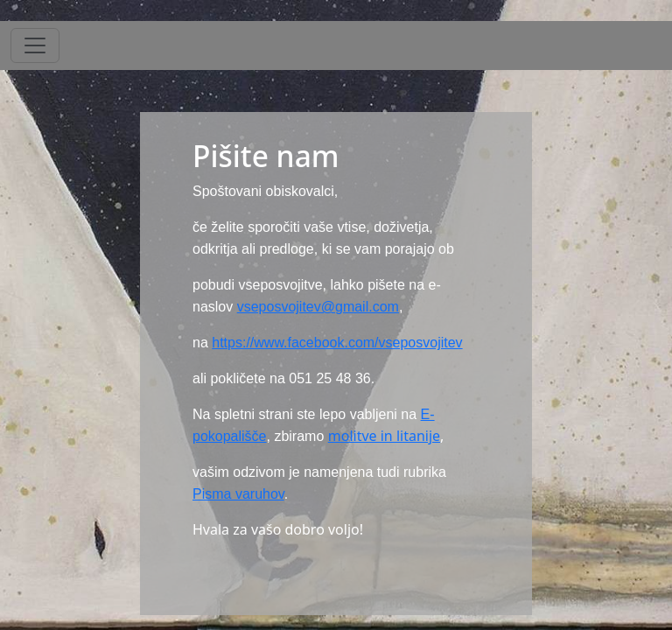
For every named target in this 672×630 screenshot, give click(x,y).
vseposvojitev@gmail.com (318, 307)
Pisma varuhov (238, 494)
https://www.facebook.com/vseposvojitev (337, 343)
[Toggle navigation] (35, 45)
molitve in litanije (384, 436)
